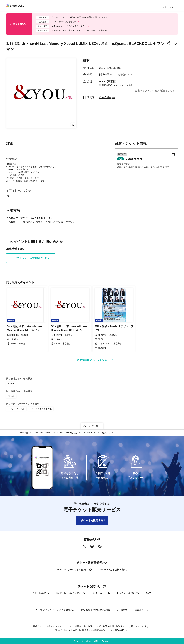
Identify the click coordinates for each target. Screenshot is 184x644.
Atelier (11, 385)
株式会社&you (107, 100)
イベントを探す (31, 593)
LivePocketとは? (100, 593)
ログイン (174, 7)
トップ (13, 432)
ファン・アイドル (16, 409)
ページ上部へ (94, 425)
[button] (146, 164)
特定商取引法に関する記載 (93, 610)
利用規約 (123, 610)
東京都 (11, 397)
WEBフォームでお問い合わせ (31, 261)
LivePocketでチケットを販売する (70, 570)
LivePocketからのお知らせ (65, 593)
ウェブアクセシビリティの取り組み (47, 610)
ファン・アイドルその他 (38, 409)
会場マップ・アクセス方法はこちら (155, 93)
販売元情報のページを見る (92, 362)
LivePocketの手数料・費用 (114, 570)
